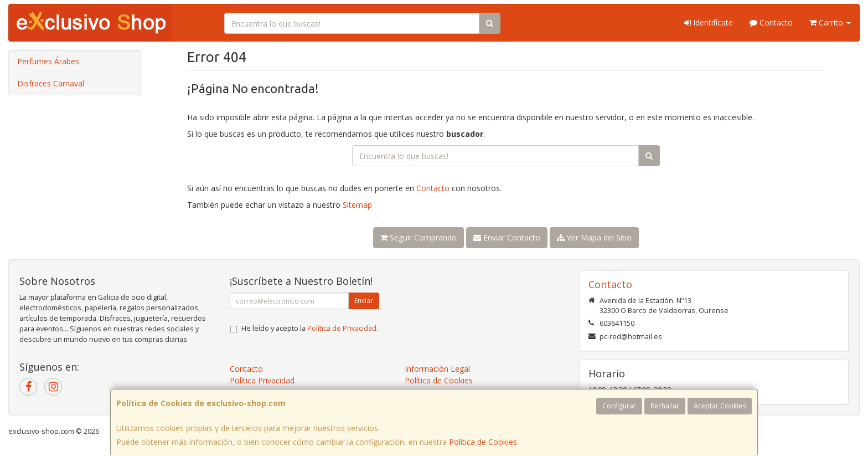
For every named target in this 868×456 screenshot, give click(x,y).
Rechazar (665, 406)
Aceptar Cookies (720, 406)
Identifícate (709, 22)
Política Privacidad (262, 380)
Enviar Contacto (507, 237)
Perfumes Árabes (48, 61)
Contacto (771, 22)
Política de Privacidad (342, 328)
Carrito (830, 22)
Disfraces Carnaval (51, 83)
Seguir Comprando (418, 237)
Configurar (619, 406)
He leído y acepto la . (310, 328)
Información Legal (437, 369)
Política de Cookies (483, 442)
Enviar (364, 301)
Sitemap (357, 205)
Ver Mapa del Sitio (594, 237)
